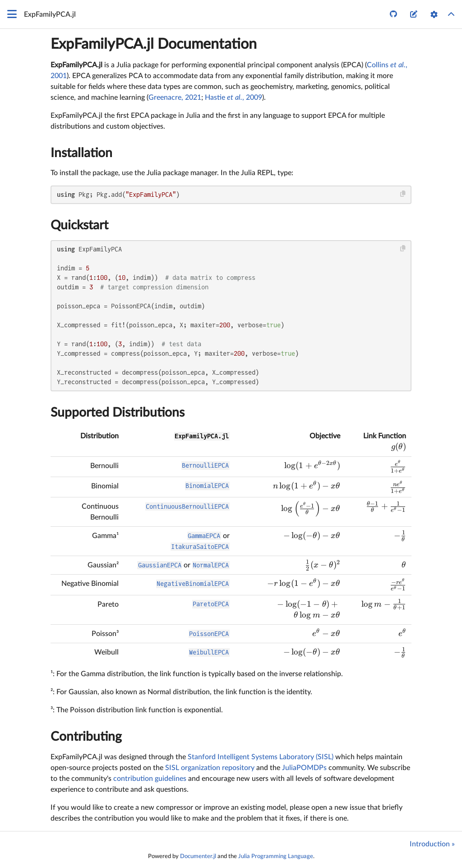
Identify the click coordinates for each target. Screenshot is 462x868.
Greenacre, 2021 (175, 97)
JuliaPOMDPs (304, 768)
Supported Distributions (118, 413)
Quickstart (79, 225)
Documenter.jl (198, 856)
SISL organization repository (210, 768)
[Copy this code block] (403, 194)
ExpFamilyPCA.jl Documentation (154, 44)
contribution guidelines (150, 779)
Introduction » (432, 844)
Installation (81, 153)
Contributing (86, 737)
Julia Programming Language (276, 856)
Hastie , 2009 (233, 97)
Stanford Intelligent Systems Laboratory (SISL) (261, 757)
